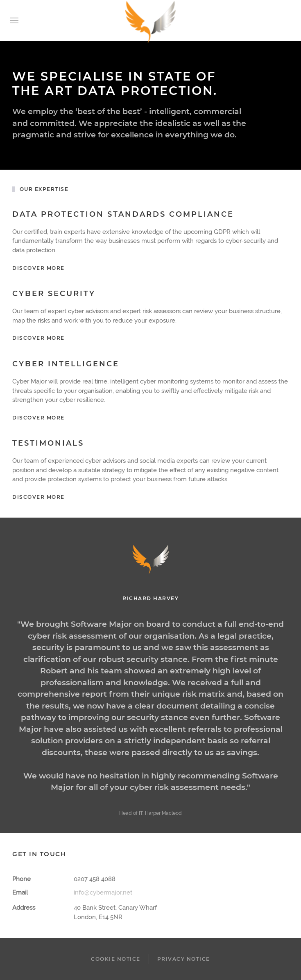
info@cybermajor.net (103, 893)
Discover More (38, 338)
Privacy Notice (184, 959)
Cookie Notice (116, 959)
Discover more (38, 268)
